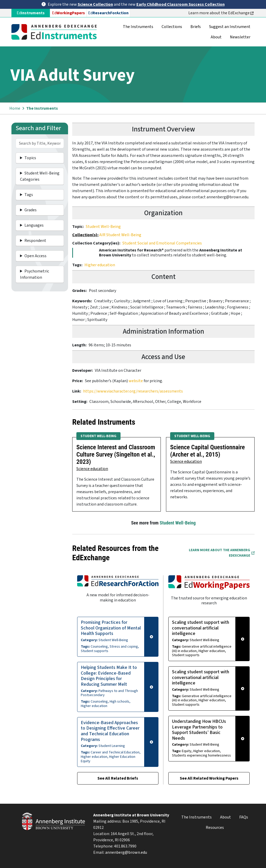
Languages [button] (34, 225)
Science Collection (95, 4)
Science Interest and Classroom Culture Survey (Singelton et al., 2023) (116, 454)
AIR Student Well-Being (120, 235)
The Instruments (138, 27)
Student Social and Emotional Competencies (162, 243)
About (216, 37)
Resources (215, 828)
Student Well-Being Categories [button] (40, 176)
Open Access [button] (35, 256)
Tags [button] (29, 195)
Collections (172, 27)
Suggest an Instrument (230, 27)
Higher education (100, 265)
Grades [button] (31, 210)
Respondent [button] (35, 241)
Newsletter (240, 37)
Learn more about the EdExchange (221, 13)
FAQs (244, 817)
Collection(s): (85, 235)
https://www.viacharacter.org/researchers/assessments (133, 391)
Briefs (196, 27)
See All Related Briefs (118, 778)
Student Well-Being (103, 227)
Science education (92, 469)
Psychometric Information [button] (35, 274)
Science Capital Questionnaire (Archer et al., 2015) (208, 451)
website (136, 381)
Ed (68, 13)
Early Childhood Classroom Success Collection (181, 4)
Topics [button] (30, 158)
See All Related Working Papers (209, 778)
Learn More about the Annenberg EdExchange (222, 553)
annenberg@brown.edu (126, 852)
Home (15, 108)
